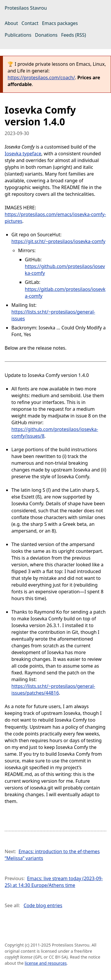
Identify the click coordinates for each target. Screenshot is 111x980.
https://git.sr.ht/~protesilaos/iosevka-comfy (58, 241)
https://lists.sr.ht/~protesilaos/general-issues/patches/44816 (53, 689)
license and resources (46, 963)
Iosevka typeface (23, 154)
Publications (18, 35)
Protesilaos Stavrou (26, 8)
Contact (30, 23)
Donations (46, 35)
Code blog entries (43, 905)
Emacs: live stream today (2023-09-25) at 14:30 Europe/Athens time (54, 882)
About (11, 23)
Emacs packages (60, 23)
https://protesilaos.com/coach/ (41, 78)
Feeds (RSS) (73, 35)
